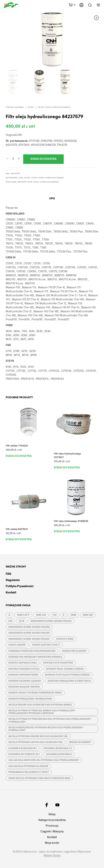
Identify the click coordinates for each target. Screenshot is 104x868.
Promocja (52, 826)
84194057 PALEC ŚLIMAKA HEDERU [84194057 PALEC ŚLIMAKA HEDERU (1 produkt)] (65, 669)
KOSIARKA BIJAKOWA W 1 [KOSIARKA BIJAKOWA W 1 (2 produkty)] (23, 748)
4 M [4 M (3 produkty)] (54, 615)
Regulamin (13, 580)
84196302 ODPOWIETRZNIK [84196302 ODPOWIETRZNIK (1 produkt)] (23, 675)
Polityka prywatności (20, 586)
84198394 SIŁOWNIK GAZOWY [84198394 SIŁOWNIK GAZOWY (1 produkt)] (25, 681)
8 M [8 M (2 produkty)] (10, 621)
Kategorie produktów (52, 820)
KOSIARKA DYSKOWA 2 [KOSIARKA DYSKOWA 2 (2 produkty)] (59, 754)
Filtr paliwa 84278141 (17, 529)
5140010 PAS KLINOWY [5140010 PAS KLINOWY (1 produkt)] (74, 651)
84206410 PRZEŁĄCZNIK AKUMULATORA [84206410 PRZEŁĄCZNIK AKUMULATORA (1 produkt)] (30, 699)
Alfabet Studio (52, 855)
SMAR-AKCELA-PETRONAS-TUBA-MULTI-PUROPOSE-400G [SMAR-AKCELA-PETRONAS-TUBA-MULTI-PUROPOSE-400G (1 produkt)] (39, 778)
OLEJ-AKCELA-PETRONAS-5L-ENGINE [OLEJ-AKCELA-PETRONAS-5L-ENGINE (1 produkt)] (28, 766)
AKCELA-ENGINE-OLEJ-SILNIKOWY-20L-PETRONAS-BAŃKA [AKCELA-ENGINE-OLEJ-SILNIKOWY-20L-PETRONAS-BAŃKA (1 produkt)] (40, 704)
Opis (52, 199)
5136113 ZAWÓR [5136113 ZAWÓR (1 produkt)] (17, 645)
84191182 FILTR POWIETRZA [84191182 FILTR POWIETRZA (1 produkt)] (58, 663)
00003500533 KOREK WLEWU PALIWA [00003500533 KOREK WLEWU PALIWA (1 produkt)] (29, 633)
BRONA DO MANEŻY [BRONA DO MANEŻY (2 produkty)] (80, 742)
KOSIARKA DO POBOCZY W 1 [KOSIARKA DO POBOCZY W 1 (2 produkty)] (24, 754)
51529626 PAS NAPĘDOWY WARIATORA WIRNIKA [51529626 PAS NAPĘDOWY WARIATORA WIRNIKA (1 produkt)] (35, 657)
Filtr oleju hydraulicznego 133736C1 (67, 455)
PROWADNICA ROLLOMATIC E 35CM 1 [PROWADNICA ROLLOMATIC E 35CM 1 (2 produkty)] (29, 772)
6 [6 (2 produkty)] (64, 615)
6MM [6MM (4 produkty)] (73, 615)
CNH (21, 178)
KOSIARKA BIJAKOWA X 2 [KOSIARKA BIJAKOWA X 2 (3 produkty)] (58, 748)
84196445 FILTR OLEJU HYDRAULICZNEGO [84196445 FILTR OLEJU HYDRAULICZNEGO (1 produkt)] (67, 675)
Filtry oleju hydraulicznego (54, 107)
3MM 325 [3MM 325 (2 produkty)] (41, 615)
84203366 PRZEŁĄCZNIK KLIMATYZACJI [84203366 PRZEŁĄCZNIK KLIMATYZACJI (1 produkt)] (69, 681)
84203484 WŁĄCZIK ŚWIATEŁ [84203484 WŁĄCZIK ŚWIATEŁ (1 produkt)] (24, 687)
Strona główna (15, 107)
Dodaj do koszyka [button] (19, 456)
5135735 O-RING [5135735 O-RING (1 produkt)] (65, 639)
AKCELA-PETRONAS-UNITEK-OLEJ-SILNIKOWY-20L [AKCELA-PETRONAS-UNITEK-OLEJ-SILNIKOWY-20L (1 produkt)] (36, 742)
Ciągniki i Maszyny (52, 831)
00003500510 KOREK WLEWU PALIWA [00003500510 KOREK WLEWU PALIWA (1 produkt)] (51, 621)
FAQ (8, 574)
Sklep (52, 814)
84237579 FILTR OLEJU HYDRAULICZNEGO (38, 182)
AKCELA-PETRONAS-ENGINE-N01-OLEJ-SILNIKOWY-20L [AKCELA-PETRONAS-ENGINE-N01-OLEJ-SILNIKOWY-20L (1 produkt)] (38, 736)
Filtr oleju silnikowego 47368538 (71, 521)
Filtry (31, 107)
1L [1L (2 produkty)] (9, 615)
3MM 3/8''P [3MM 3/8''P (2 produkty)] (23, 615)
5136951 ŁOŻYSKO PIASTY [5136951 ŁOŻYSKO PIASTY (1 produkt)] (46, 645)
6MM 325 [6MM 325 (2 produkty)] (88, 615)
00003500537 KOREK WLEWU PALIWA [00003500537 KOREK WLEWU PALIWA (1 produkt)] (29, 639)
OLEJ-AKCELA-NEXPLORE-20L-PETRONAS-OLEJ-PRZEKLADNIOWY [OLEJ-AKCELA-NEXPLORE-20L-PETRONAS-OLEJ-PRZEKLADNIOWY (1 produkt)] (44, 760)
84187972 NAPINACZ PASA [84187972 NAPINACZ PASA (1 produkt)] (23, 663)
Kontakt (11, 592)
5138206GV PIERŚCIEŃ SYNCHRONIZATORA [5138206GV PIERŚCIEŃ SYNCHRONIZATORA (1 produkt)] (32, 651)
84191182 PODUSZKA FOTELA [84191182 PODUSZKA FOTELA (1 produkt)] (24, 669)
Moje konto (52, 843)
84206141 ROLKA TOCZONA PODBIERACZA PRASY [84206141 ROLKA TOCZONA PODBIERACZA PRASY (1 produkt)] (35, 692)
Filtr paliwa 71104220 (17, 446)
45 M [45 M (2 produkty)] (21, 621)
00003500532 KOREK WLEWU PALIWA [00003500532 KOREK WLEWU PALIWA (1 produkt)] (29, 627)
